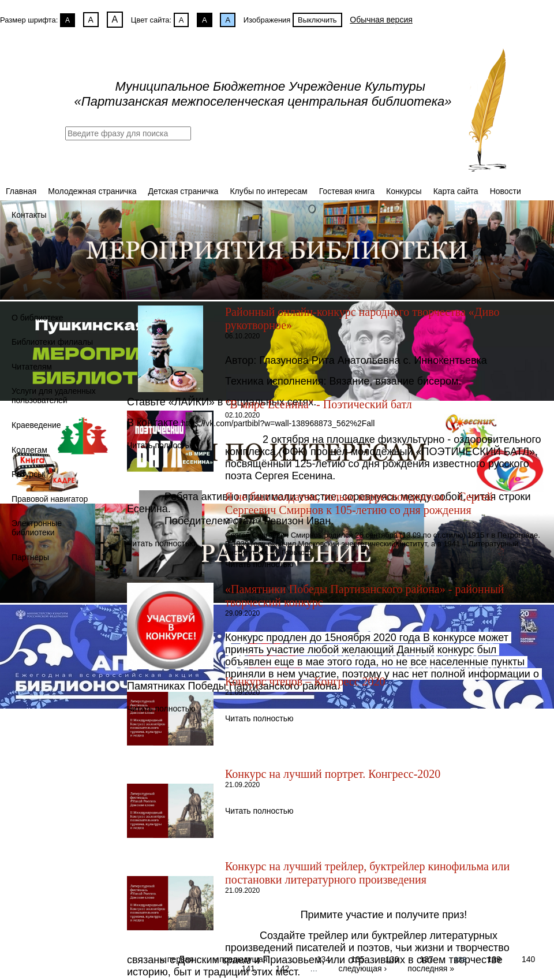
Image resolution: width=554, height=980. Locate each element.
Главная (21, 191)
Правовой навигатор (50, 499)
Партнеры (30, 557)
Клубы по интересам (268, 191)
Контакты (29, 215)
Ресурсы (27, 474)
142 (282, 968)
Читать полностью (161, 445)
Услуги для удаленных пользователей (54, 396)
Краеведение (36, 425)
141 (248, 968)
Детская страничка (184, 191)
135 (358, 959)
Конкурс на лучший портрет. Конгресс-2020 (333, 774)
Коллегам (29, 450)
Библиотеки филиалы (52, 342)
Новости (506, 191)
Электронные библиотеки (37, 528)
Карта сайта (456, 191)
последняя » (431, 968)
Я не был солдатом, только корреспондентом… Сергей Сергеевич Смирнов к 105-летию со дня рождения (359, 503)
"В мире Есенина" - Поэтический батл (319, 404)
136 (392, 959)
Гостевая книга (347, 191)
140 (528, 959)
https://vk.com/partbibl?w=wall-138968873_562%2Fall (278, 423)
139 (494, 959)
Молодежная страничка (92, 191)
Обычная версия (381, 20)
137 (426, 959)
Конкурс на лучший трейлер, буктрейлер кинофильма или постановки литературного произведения (367, 873)
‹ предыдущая (241, 959)
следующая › (362, 968)
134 (323, 959)
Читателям (32, 367)
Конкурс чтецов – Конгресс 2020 (305, 681)
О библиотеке (38, 318)
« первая (177, 959)
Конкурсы (404, 191)
